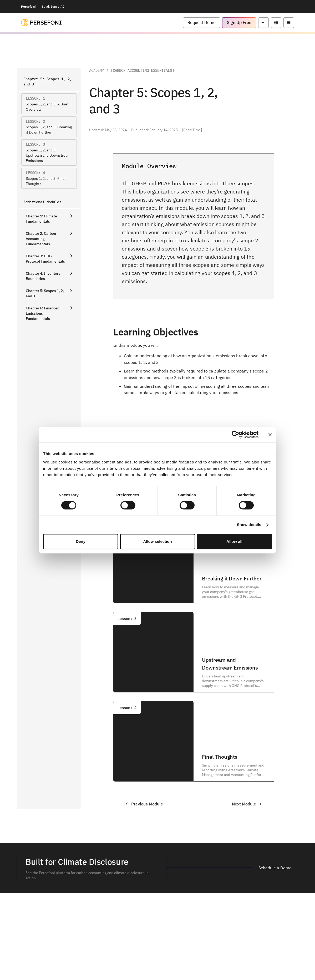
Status (171, 964)
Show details (249, 525)
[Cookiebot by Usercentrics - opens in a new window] (235, 435)
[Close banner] (270, 435)
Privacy (118, 964)
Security (102, 964)
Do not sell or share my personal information (213, 964)
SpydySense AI (53, 6)
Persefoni (28, 6)
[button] (202, 23)
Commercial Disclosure (145, 964)
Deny (81, 541)
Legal (88, 964)
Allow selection (157, 541)
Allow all (234, 541)
